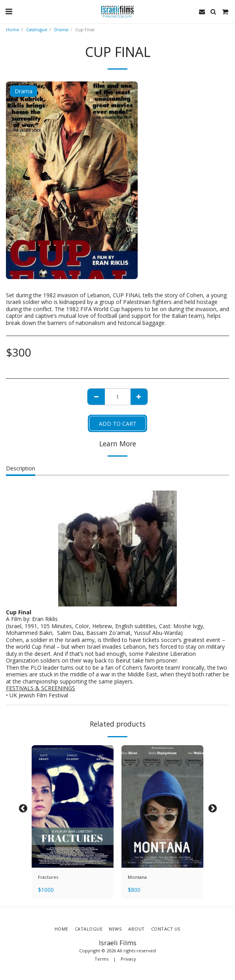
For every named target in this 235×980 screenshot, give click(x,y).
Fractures (48, 877)
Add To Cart (118, 424)
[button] (9, 11)
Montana (137, 877)
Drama (61, 29)
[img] (73, 807)
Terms (101, 959)
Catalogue (37, 29)
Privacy (128, 959)
